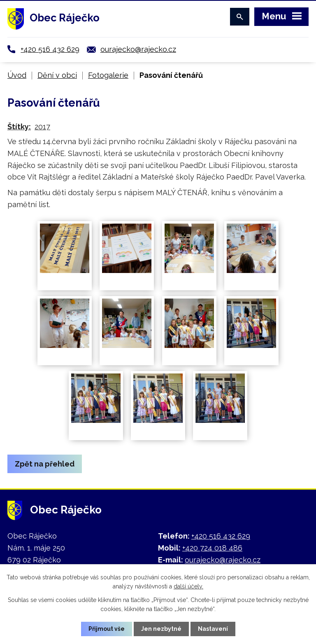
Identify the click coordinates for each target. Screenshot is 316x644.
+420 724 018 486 (212, 548)
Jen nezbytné (161, 629)
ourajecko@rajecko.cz (138, 49)
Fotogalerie (108, 75)
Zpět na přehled (45, 464)
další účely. (188, 586)
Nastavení (213, 629)
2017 (42, 127)
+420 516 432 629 (50, 49)
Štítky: (19, 127)
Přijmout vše (107, 629)
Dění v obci (57, 75)
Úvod (17, 75)
